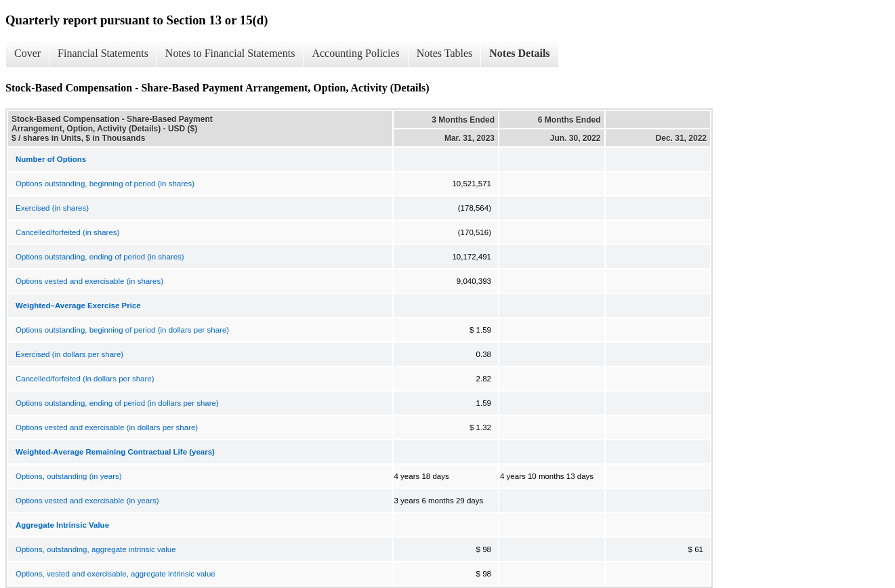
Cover (27, 53)
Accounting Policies (355, 53)
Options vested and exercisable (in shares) (89, 281)
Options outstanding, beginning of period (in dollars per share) (122, 330)
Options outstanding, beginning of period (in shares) (105, 184)
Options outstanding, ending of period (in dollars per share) (117, 403)
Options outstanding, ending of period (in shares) (100, 257)
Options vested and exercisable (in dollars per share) (107, 427)
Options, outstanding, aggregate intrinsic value (96, 549)
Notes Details (519, 53)
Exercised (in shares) (52, 208)
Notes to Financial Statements (230, 53)
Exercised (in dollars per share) (69, 354)
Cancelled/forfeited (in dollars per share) (85, 379)
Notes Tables (445, 53)
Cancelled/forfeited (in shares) (67, 232)
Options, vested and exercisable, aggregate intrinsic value (116, 574)
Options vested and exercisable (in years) (87, 501)
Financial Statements (103, 53)
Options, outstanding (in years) (69, 476)
